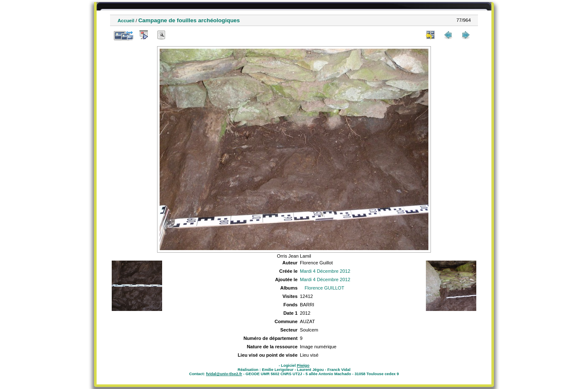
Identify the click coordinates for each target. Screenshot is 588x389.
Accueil (126, 21)
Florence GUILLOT (324, 288)
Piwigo (303, 366)
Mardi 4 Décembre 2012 (325, 271)
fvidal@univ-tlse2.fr (224, 374)
